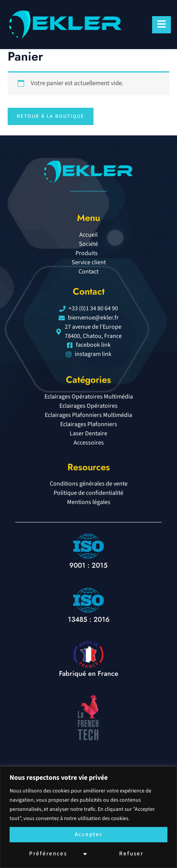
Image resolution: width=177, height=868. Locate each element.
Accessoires (89, 443)
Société (88, 244)
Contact (88, 272)
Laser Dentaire (88, 433)
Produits (88, 253)
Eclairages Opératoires (88, 406)
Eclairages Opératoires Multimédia (89, 397)
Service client (89, 262)
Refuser (131, 854)
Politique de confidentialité (88, 493)
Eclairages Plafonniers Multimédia (88, 415)
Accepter (88, 834)
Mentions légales (89, 502)
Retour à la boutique (51, 116)
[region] (88, 817)
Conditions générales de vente (89, 484)
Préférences (48, 854)
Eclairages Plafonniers (89, 424)
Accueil (88, 235)
